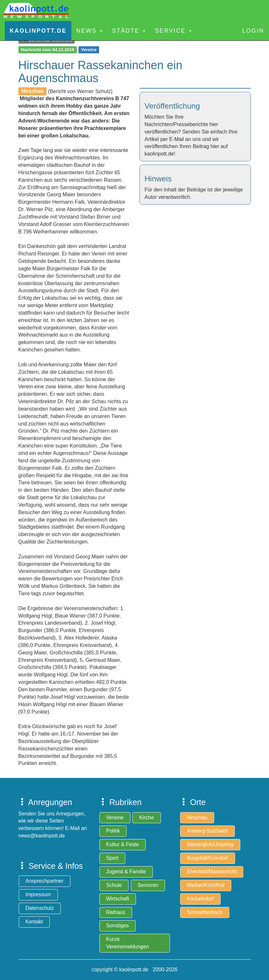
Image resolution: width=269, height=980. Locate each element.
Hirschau (197, 818)
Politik (113, 831)
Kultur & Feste (123, 844)
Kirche (146, 818)
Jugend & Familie (126, 872)
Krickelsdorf (201, 899)
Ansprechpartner (45, 881)
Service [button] (173, 31)
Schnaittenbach (205, 912)
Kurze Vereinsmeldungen (128, 943)
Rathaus (116, 912)
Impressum (38, 894)
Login (253, 31)
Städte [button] (129, 31)
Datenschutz (40, 908)
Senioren (148, 885)
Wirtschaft (118, 899)
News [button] (89, 31)
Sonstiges (118, 926)
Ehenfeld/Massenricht (212, 872)
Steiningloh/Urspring (210, 844)
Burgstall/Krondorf (208, 858)
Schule (114, 885)
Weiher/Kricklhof (206, 885)
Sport (112, 858)
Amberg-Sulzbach (207, 831)
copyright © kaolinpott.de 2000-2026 (134, 969)
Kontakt (34, 922)
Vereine (115, 818)
